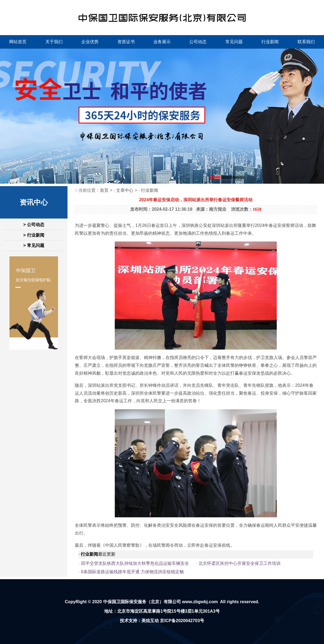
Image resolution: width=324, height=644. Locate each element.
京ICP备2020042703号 (182, 621)
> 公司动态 (34, 225)
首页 (104, 190)
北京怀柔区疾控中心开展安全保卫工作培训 (239, 563)
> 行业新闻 (34, 235)
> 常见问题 (34, 245)
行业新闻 (270, 42)
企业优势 (90, 42)
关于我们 (54, 42)
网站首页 (18, 42)
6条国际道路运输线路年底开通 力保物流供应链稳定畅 (132, 572)
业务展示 (162, 42)
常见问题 (234, 42)
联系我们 (306, 42)
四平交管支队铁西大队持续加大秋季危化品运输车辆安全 (135, 563)
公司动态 (198, 42)
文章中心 (125, 190)
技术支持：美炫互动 (139, 621)
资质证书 (126, 42)
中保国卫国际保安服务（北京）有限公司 (142, 602)
